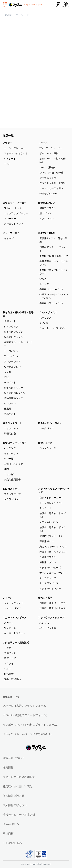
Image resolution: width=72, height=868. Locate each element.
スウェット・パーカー (15, 203)
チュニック (45, 508)
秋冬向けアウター (14, 388)
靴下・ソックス (48, 628)
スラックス (45, 318)
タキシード (10, 159)
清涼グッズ (10, 658)
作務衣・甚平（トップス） (54, 603)
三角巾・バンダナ (14, 464)
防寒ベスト (10, 414)
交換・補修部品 (12, 679)
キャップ (9, 238)
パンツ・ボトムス (48, 312)
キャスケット (11, 453)
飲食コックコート (12, 423)
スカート (9, 623)
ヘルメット (10, 382)
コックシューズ (48, 448)
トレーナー (10, 219)
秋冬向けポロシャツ (15, 393)
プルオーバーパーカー (16, 208)
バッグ (8, 648)
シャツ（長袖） (48, 167)
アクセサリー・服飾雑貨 (16, 643)
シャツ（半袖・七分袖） (53, 173)
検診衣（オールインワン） (54, 552)
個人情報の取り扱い (15, 805)
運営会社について (14, 758)
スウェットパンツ (14, 224)
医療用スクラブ (11, 489)
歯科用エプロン (48, 562)
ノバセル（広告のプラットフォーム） (26, 706)
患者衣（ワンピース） (51, 536)
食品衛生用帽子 (12, 480)
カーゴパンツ (11, 351)
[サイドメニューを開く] (5, 5)
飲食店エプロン (46, 203)
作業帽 (8, 409)
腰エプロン (45, 213)
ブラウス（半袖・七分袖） (54, 183)
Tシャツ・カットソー (51, 148)
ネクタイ (9, 663)
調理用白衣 (10, 434)
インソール (10, 403)
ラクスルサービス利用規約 (19, 777)
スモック (44, 284)
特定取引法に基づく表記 (18, 786)
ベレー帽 (9, 459)
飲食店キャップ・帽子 (15, 443)
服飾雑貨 (9, 674)
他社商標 (8, 834)
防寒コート (10, 321)
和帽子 (8, 469)
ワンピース (10, 628)
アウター (7, 143)
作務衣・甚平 (45, 598)
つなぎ (43, 279)
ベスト (8, 164)
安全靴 (8, 372)
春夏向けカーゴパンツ (51, 289)
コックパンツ (47, 428)
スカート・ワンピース (15, 618)
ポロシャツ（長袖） (50, 153)
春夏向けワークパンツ (51, 303)
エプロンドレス (48, 219)
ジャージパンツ (12, 608)
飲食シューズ (45, 443)
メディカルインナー (50, 588)
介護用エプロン (48, 557)
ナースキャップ (48, 578)
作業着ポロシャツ (49, 194)
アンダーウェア (12, 361)
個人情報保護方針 (14, 796)
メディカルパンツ (49, 522)
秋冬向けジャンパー (15, 337)
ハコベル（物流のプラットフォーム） (26, 715)
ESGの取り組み (12, 843)
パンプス (44, 623)
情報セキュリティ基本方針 (19, 815)
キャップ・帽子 (11, 233)
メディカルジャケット (51, 503)
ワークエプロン (12, 367)
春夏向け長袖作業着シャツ (54, 256)
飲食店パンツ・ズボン (50, 423)
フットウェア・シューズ (51, 618)
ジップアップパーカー (16, 213)
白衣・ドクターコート (51, 498)
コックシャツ (11, 428)
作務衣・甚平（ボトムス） (54, 608)
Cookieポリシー (12, 824)
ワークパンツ (11, 356)
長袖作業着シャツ (14, 398)
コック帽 (9, 474)
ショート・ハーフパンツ (53, 328)
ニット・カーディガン (51, 188)
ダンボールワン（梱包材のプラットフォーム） (31, 725)
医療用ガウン (47, 541)
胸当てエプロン (48, 208)
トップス (43, 143)
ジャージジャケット (15, 603)
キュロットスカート (15, 633)
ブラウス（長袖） (49, 178)
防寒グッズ (10, 653)
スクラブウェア (12, 494)
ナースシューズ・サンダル (54, 573)
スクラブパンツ (12, 499)
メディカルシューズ (50, 568)
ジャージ (7, 598)
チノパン (44, 323)
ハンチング (10, 448)
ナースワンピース (49, 583)
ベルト (8, 669)
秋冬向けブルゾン (14, 332)
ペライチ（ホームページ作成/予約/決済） (28, 734)
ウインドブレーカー (15, 148)
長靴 (6, 377)
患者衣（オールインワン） (54, 547)
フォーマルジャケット (16, 153)
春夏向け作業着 (46, 233)
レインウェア (11, 326)
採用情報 (8, 767)
